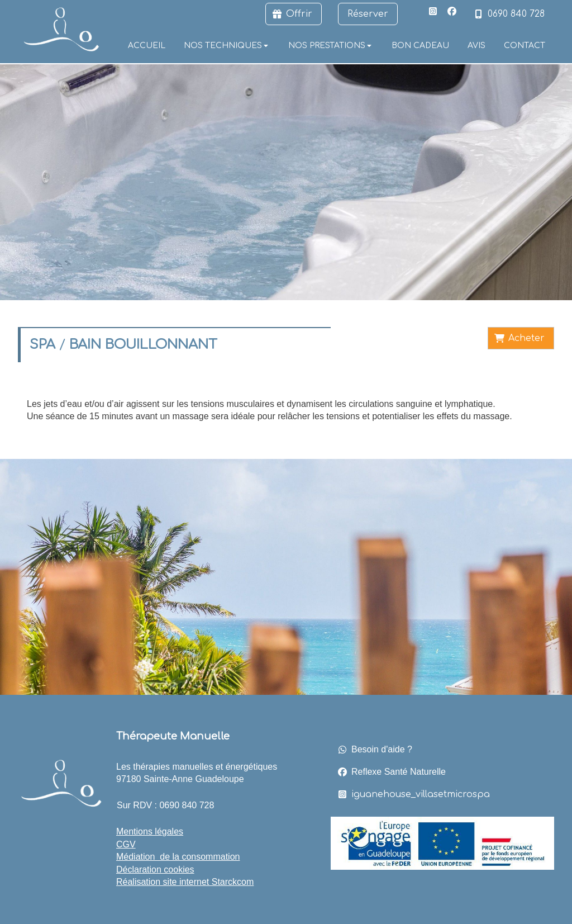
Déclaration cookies (155, 869)
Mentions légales (150, 831)
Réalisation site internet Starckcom (185, 882)
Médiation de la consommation (178, 857)
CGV (126, 844)
